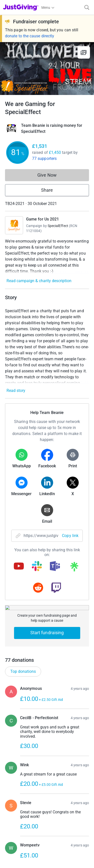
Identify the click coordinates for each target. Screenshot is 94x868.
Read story (16, 391)
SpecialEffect (58, 226)
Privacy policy (14, 829)
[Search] (87, 7)
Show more (52, 634)
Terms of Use (13, 820)
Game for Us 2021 (42, 219)
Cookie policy (13, 838)
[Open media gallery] (47, 69)
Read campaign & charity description (39, 281)
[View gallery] (84, 52)
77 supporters (44, 158)
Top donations (23, 430)
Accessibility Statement (21, 847)
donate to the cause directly (30, 36)
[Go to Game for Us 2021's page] (14, 225)
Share (47, 190)
